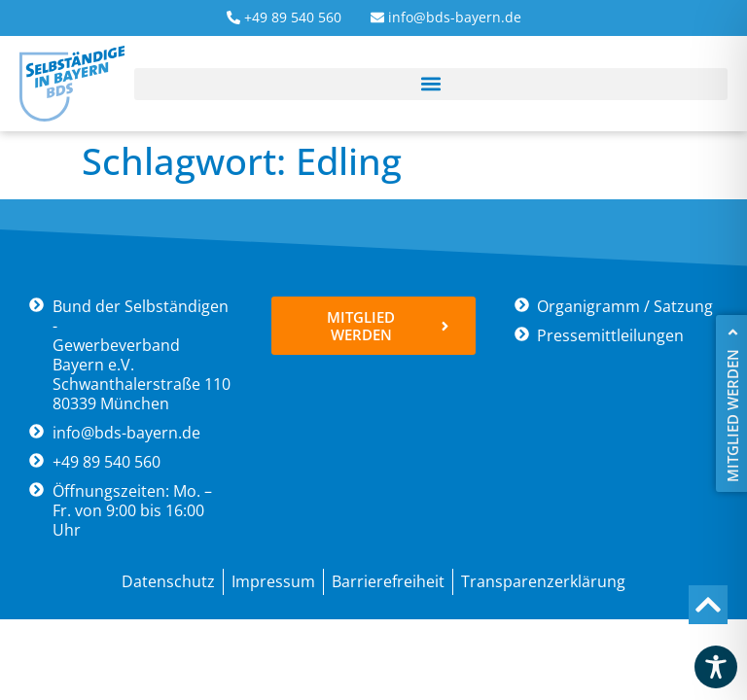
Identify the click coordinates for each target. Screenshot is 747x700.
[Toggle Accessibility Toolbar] (716, 667)
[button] (431, 84)
